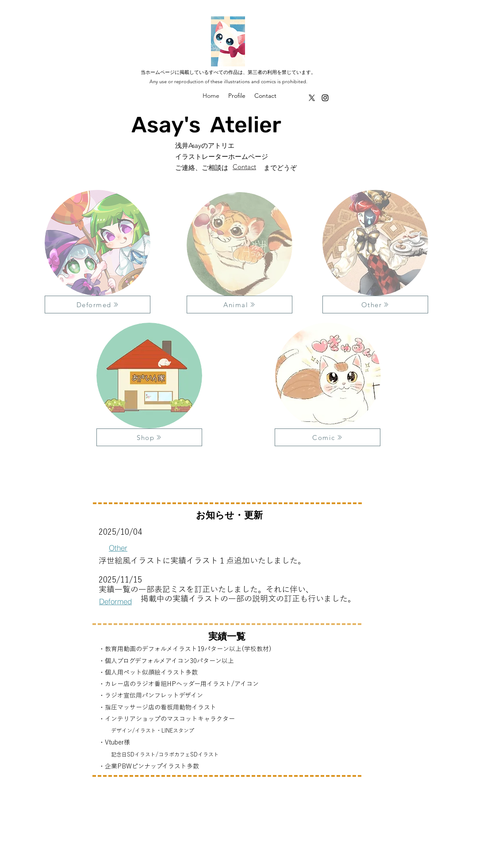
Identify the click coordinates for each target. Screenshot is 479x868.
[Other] (375, 305)
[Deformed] (98, 305)
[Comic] (328, 437)
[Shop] (149, 437)
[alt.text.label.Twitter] (312, 98)
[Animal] (239, 305)
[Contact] (245, 166)
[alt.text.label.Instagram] (325, 98)
